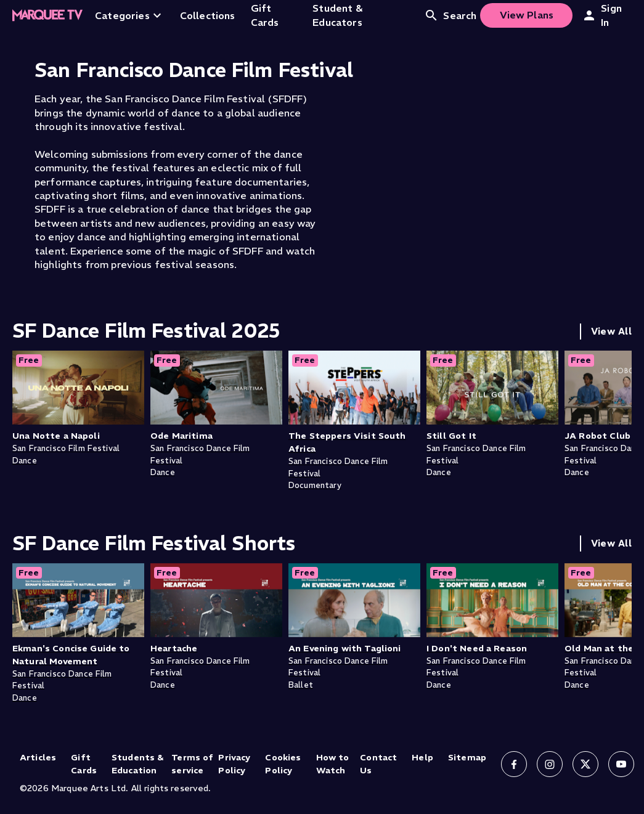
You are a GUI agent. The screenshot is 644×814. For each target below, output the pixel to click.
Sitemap (467, 757)
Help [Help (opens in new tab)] (422, 757)
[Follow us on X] (585, 764)
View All (611, 331)
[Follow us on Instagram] (550, 764)
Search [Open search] (450, 15)
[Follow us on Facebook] (514, 764)
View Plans (527, 15)
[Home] (47, 15)
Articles (38, 757)
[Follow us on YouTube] (621, 764)
